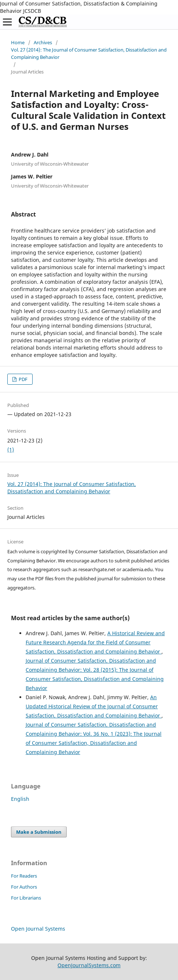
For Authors (24, 887)
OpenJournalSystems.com (89, 965)
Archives (43, 42)
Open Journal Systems (38, 929)
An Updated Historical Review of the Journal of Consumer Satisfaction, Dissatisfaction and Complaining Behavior (94, 706)
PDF (23, 379)
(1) (11, 450)
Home (18, 42)
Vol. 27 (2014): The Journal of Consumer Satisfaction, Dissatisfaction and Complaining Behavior (89, 53)
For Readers (24, 876)
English (20, 799)
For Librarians (26, 898)
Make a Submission (39, 832)
